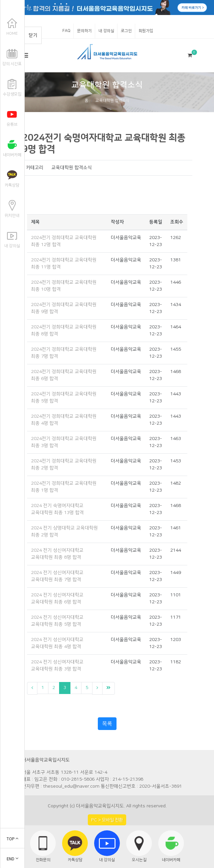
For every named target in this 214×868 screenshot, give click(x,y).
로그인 (126, 31)
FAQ (66, 31)
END (13, 859)
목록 (107, 724)
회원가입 (146, 31)
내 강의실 (106, 31)
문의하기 (84, 31)
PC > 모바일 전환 (107, 820)
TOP (12, 839)
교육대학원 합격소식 (113, 100)
